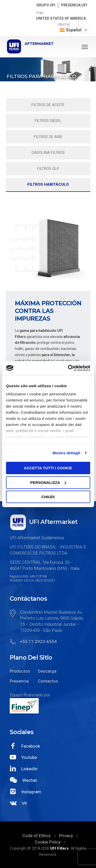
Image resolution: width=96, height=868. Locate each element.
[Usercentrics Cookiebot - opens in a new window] (68, 368)
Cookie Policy (48, 842)
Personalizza (48, 482)
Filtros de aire (48, 137)
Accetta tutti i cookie (48, 468)
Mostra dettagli (66, 453)
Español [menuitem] (74, 30)
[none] (73, 30)
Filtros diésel (48, 121)
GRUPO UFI (46, 5)
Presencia (19, 681)
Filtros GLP (48, 169)
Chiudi (48, 497)
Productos (20, 671)
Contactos (48, 681)
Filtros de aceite (48, 105)
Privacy (66, 836)
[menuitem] (73, 30)
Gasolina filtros (48, 153)
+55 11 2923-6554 (38, 641)
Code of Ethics (36, 836)
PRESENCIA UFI (74, 5)
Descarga (47, 671)
